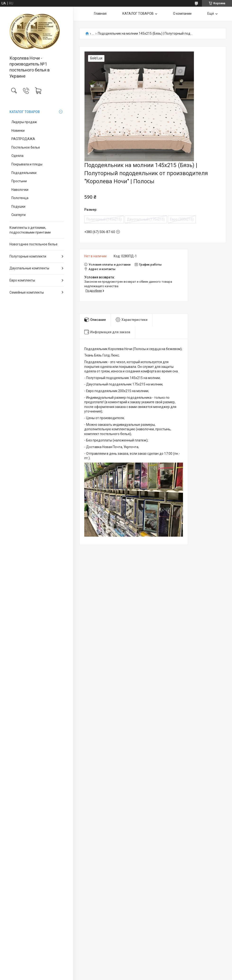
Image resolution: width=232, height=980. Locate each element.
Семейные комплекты (27, 292)
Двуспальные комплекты (29, 268)
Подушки (18, 206)
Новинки (18, 131)
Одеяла (17, 156)
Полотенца (20, 198)
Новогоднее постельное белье (33, 244)
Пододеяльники (24, 173)
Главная (100, 14)
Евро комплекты (22, 280)
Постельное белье (26, 147)
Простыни (19, 181)
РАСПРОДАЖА (23, 139)
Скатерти (18, 215)
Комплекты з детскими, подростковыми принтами (30, 230)
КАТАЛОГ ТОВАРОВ (25, 112)
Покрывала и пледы (27, 164)
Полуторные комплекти (28, 256)
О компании (182, 14)
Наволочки (20, 190)
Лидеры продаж (24, 122)
